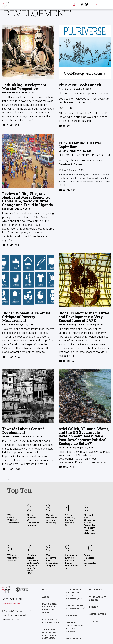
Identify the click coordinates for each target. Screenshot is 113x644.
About (46, 597)
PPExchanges (73, 638)
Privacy (5, 615)
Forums (73, 615)
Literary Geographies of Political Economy (74, 627)
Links (95, 621)
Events (93, 607)
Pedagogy (97, 590)
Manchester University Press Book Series (49, 608)
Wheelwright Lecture (98, 598)
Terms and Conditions (10, 620)
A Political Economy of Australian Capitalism (49, 634)
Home (45, 590)
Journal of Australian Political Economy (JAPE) (75, 594)
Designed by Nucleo (17, 615)
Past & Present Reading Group (51, 621)
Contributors (98, 614)
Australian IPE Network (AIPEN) (75, 607)
